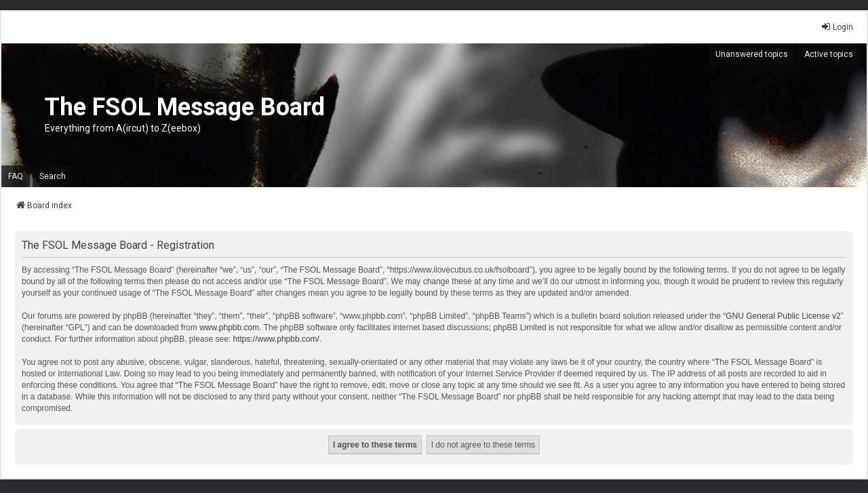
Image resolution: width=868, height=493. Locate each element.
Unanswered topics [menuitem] (752, 54)
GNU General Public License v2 (783, 316)
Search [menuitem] (53, 176)
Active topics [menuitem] (829, 54)
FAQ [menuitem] (16, 176)
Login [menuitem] (837, 27)
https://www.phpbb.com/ (276, 339)
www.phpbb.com (229, 328)
